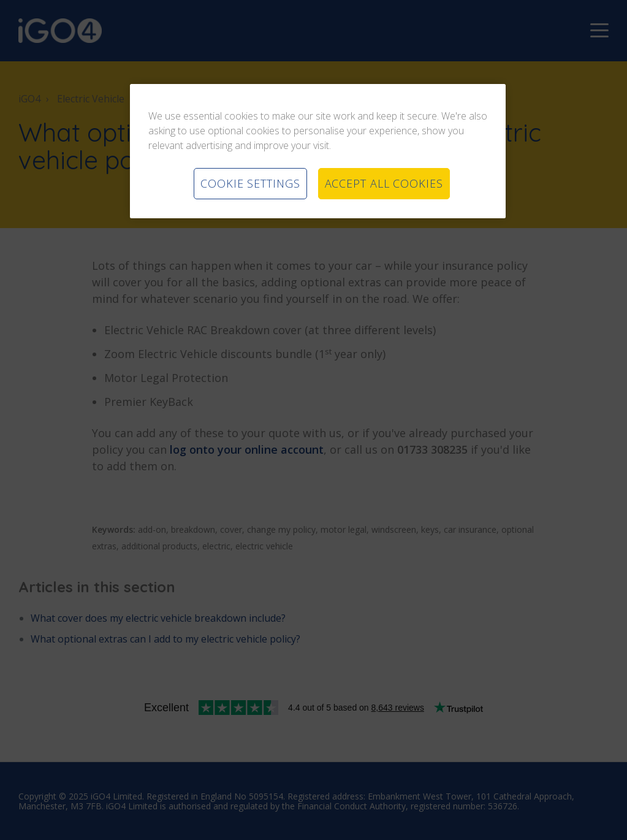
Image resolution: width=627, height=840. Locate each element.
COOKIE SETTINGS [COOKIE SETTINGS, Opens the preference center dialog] (250, 183)
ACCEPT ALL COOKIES (384, 183)
